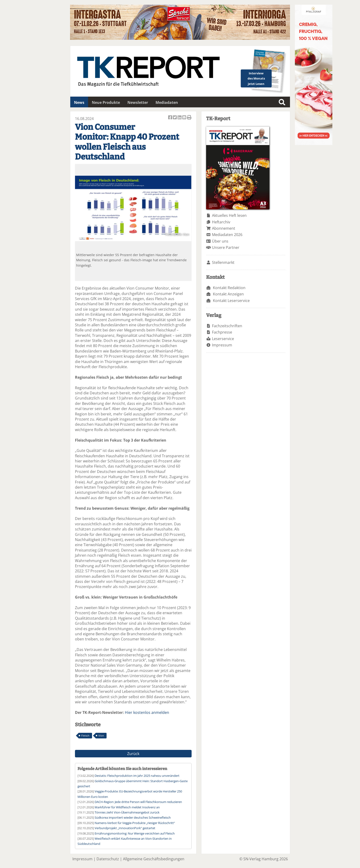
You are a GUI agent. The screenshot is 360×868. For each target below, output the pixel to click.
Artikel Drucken (189, 118)
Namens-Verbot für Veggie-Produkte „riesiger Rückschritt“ (135, 823)
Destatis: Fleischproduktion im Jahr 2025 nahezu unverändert (137, 776)
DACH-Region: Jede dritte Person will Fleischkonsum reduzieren (138, 802)
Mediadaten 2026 (227, 235)
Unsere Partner (226, 247)
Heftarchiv (221, 222)
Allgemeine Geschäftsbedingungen (154, 859)
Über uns (220, 241)
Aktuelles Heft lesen (229, 215)
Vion (101, 735)
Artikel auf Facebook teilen (171, 118)
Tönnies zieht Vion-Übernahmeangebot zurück (127, 812)
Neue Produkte (106, 102)
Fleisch (85, 735)
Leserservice (223, 339)
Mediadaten (167, 102)
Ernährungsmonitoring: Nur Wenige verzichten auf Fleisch (135, 833)
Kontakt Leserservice (231, 301)
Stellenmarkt (223, 262)
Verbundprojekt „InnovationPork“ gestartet (125, 828)
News (79, 102)
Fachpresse (222, 332)
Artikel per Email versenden (185, 118)
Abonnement (224, 228)
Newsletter (138, 102)
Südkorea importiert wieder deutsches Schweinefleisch (133, 817)
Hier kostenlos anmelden (147, 712)
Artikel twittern (175, 118)
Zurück (133, 754)
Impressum (222, 345)
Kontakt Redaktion (229, 288)
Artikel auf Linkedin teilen (180, 118)
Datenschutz (108, 859)
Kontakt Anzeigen (228, 294)
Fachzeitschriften (227, 326)
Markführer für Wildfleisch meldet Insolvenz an (127, 807)
